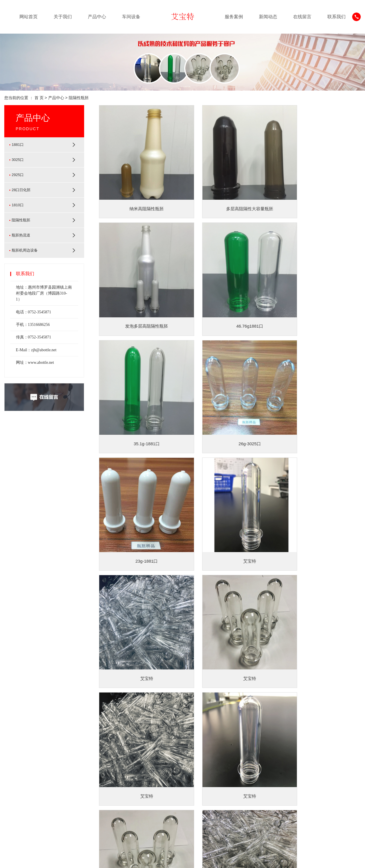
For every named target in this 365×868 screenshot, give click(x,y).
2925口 (18, 175)
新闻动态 (268, 17)
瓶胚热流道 (21, 235)
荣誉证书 (12, 785)
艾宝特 (230, 404)
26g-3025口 (320, 300)
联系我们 (336, 17)
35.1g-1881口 (230, 300)
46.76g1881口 (140, 300)
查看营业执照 (178, 859)
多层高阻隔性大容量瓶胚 (230, 196)
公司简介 (12, 767)
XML (357, 859)
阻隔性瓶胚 (79, 98)
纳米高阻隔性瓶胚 (140, 196)
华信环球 (157, 859)
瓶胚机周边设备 (25, 250)
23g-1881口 (140, 404)
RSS (345, 859)
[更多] (46, 810)
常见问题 (157, 785)
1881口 (18, 145)
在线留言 (302, 17)
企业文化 (12, 776)
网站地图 (330, 859)
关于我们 (63, 17)
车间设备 (131, 17)
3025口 (18, 160)
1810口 (18, 205)
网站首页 (29, 17)
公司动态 (157, 767)
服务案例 (234, 17)
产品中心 (97, 17)
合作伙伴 (12, 793)
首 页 (39, 98)
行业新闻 (157, 776)
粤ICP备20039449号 (110, 859)
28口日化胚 (21, 190)
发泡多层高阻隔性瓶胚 (320, 196)
